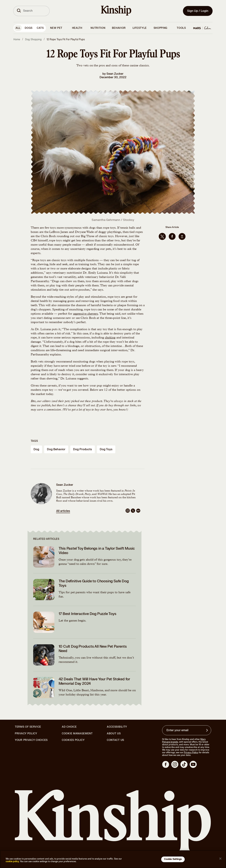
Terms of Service (28, 727)
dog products (83, 449)
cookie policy (12, 861)
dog (36, 449)
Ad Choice (69, 727)
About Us (114, 734)
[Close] (220, 859)
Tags (34, 441)
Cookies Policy (73, 740)
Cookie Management (77, 734)
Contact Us (115, 740)
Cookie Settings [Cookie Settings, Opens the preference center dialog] (173, 859)
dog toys (106, 449)
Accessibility (117, 727)
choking (110, 338)
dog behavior (56, 449)
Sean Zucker (115, 74)
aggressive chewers (86, 314)
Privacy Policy (26, 734)
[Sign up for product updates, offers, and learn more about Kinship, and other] (207, 730)
